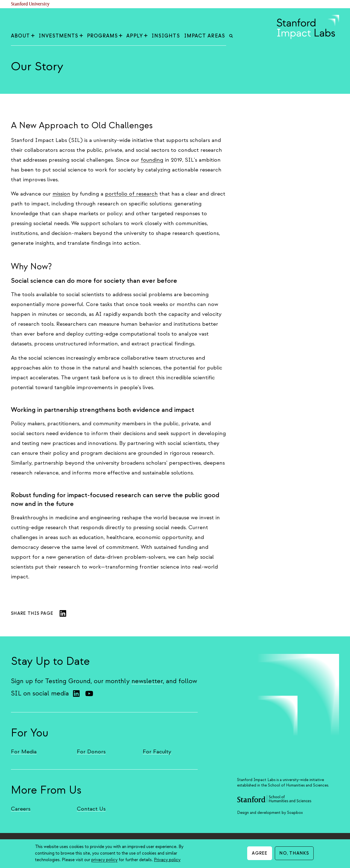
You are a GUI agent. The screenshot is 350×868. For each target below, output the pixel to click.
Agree (260, 853)
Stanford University (30, 4)
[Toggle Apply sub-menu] (146, 36)
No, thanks (294, 853)
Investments (61, 36)
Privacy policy (167, 860)
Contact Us (91, 809)
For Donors (91, 752)
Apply (137, 36)
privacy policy (104, 860)
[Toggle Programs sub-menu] (121, 36)
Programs (105, 36)
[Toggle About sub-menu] (33, 36)
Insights (166, 36)
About (23, 36)
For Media (24, 752)
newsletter (147, 681)
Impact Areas (205, 36)
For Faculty (157, 752)
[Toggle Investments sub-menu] (81, 36)
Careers (21, 809)
